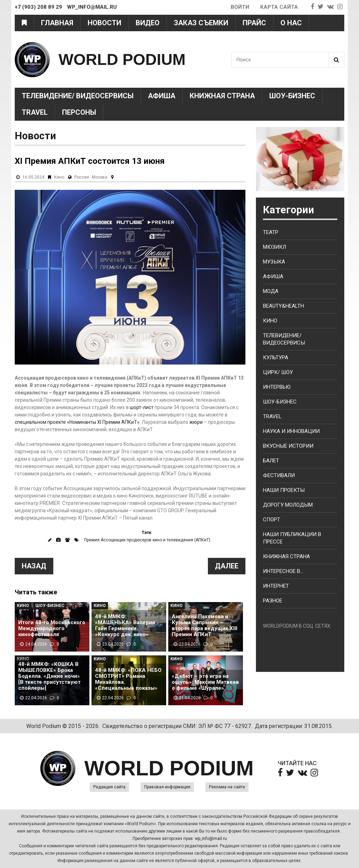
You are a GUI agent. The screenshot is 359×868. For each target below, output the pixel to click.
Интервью (277, 387)
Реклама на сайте (227, 787)
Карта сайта (279, 7)
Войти (240, 7)
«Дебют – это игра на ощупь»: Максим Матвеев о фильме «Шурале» (205, 682)
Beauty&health (283, 306)
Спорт (272, 520)
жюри (196, 422)
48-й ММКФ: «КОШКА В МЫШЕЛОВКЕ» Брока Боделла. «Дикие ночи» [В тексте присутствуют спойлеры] (49, 676)
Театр (271, 232)
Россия (82, 177)
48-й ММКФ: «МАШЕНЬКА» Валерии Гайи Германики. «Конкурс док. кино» (125, 626)
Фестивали (279, 475)
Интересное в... (283, 571)
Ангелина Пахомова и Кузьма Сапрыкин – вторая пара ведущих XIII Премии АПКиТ (205, 626)
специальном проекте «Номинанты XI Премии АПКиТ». (78, 422)
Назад (34, 566)
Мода (271, 291)
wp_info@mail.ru (211, 839)
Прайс (254, 23)
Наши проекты (284, 490)
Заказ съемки (201, 23)
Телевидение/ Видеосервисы (78, 96)
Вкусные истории (288, 446)
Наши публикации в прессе (292, 538)
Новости (104, 23)
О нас (291, 23)
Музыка (274, 262)
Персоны (79, 112)
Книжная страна (222, 96)
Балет (271, 461)
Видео (148, 23)
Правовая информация (167, 787)
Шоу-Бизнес (292, 96)
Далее (227, 566)
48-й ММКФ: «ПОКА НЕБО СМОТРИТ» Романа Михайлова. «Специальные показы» (128, 679)
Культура (276, 358)
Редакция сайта (109, 787)
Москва (100, 177)
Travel (35, 112)
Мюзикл (275, 247)
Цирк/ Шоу (278, 372)
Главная (57, 23)
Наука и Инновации (291, 431)
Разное (273, 601)
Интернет (276, 586)
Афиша (162, 96)
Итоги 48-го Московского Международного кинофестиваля (52, 629)
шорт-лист (142, 407)
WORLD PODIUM (122, 59)
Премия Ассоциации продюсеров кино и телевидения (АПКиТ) (147, 540)
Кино (59, 177)
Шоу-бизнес (280, 402)
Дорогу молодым (288, 505)
